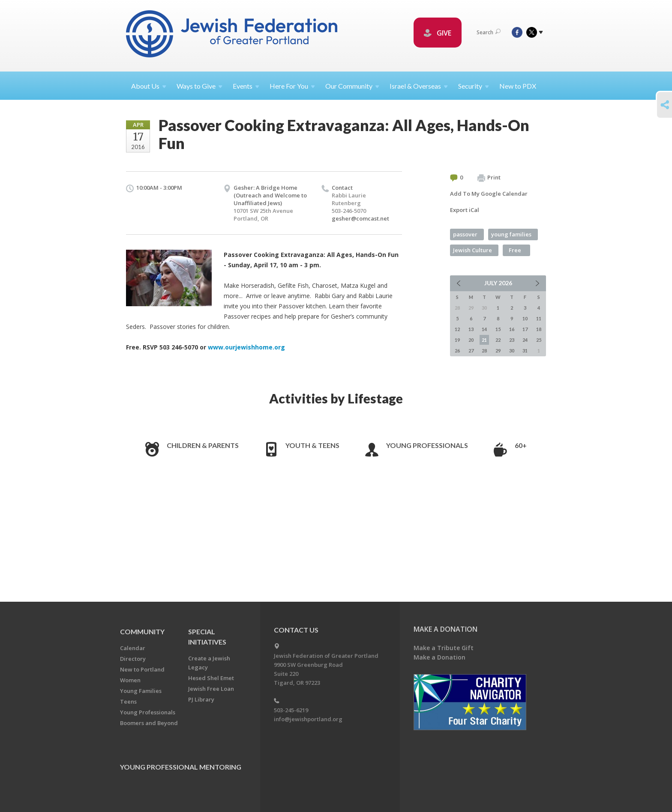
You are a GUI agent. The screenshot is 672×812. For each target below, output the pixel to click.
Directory (133, 659)
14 (484, 329)
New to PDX (518, 86)
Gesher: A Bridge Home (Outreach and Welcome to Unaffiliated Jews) (270, 195)
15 (498, 329)
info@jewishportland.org (308, 719)
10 (525, 318)
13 (471, 329)
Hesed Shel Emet (211, 678)
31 (525, 351)
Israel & (419, 86)
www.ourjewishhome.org (246, 347)
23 (512, 340)
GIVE (438, 33)
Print (489, 178)
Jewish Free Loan (211, 689)
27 (471, 351)
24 (525, 340)
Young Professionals (427, 445)
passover (465, 234)
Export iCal (465, 210)
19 (457, 340)
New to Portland (142, 669)
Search (489, 32)
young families (511, 234)
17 (525, 329)
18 (539, 329)
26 (457, 351)
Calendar (133, 648)
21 (484, 340)
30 (512, 351)
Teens (128, 702)
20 (471, 340)
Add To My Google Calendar (489, 194)
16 (512, 329)
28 (484, 351)
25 (539, 340)
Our (352, 86)
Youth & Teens (312, 445)
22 (498, 340)
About (149, 86)
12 (457, 329)
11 (539, 318)
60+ (521, 445)
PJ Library (201, 699)
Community (142, 631)
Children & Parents (203, 445)
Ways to (199, 86)
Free (515, 250)
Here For (292, 86)
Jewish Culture (472, 250)
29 (498, 351)
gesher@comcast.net (360, 218)
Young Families (141, 691)
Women (130, 680)
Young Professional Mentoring (181, 767)
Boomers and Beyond (149, 723)
